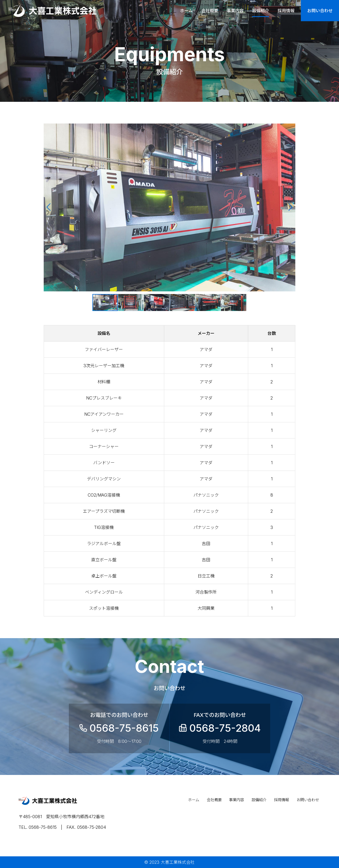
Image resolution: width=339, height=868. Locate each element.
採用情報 (286, 11)
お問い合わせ (320, 11)
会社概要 (210, 11)
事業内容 (235, 11)
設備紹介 (261, 11)
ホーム (186, 11)
